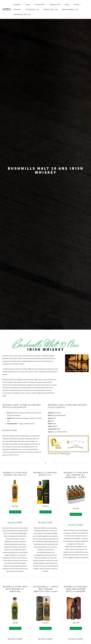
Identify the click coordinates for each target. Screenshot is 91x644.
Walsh (67, 4)
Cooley (28, 4)
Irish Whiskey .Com (32, 9)
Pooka (68, 453)
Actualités (17, 9)
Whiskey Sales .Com (51, 9)
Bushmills (17, 4)
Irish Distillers (40, 4)
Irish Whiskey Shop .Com (22, 14)
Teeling (76, 4)
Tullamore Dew (55, 4)
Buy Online (15, 512)
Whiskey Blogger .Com (70, 9)
